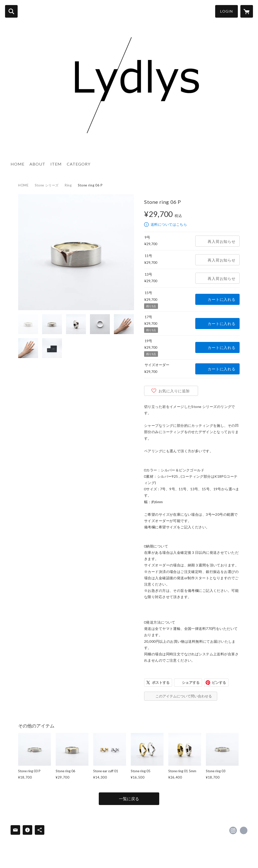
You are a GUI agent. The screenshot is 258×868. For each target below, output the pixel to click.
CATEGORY (79, 164)
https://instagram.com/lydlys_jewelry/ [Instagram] (233, 830)
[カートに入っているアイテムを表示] (247, 11)
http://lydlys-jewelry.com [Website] (244, 830)
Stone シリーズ (47, 185)
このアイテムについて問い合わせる (184, 696)
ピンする (219, 682)
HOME (18, 164)
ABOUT (37, 164)
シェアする (191, 682)
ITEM (56, 164)
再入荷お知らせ (221, 241)
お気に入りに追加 (174, 391)
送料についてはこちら (169, 224)
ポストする (161, 682)
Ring (68, 185)
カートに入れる (221, 299)
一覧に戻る (129, 799)
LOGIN (227, 11)
